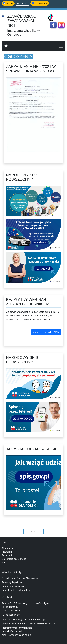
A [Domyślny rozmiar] (22, 3)
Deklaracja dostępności (14, 559)
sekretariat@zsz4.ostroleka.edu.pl (27, 619)
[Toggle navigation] (61, 46)
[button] (46, 332)
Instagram (7, 552)
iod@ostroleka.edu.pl (20, 635)
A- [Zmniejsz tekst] (18, 3)
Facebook (7, 555)
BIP (4, 563)
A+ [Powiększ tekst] (27, 3)
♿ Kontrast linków (40, 3)
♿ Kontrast (8, 3)
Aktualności (8, 548)
